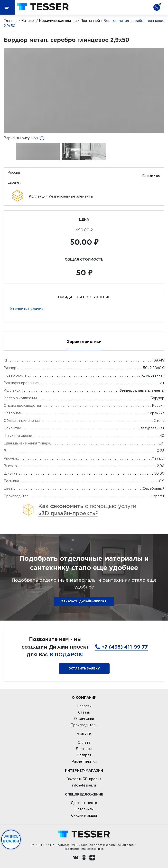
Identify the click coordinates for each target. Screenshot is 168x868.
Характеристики (84, 342)
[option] (84, 90)
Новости (84, 706)
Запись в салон (11, 839)
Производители (84, 725)
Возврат (84, 755)
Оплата (84, 742)
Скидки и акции (84, 815)
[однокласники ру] (84, 858)
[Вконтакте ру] (76, 858)
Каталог (28, 21)
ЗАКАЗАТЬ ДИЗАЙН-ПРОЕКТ (84, 601)
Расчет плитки (84, 761)
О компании (84, 719)
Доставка (84, 749)
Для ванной (90, 21)
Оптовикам (84, 809)
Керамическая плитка (58, 21)
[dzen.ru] (92, 858)
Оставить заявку (84, 668)
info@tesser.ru (84, 785)
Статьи (84, 712)
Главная (11, 21)
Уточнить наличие (27, 309)
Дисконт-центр (84, 803)
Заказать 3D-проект (84, 779)
